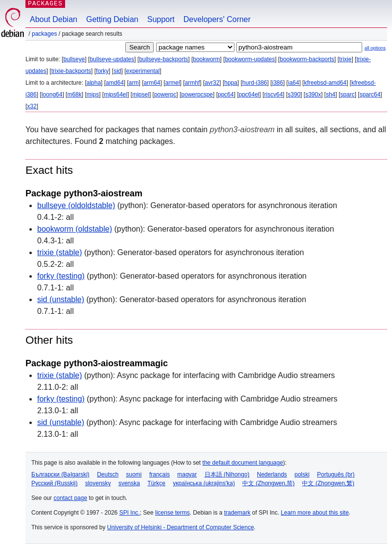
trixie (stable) (60, 252)
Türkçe (156, 483)
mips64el (115, 95)
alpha (94, 83)
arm (134, 83)
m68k (74, 95)
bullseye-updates (112, 59)
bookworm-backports (307, 59)
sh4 (331, 95)
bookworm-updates (250, 59)
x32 (32, 106)
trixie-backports (71, 71)
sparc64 (370, 95)
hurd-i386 (255, 83)
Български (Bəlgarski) (60, 474)
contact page (70, 498)
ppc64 (226, 95)
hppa (231, 83)
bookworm (206, 59)
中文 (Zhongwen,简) (268, 483)
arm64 (152, 83)
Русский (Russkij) (55, 483)
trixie (345, 59)
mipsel (141, 95)
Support (161, 19)
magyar (187, 474)
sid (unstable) (61, 299)
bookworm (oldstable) (75, 229)
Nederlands (272, 474)
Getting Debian (112, 19)
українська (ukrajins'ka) (204, 483)
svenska (129, 483)
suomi (134, 474)
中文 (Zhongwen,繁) (328, 483)
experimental (143, 71)
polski (302, 474)
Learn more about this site (315, 513)
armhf (193, 83)
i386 (278, 83)
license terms (173, 513)
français (160, 474)
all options (375, 48)
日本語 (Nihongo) (227, 474)
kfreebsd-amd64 (325, 83)
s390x (313, 95)
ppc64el (249, 95)
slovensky (98, 483)
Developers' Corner (217, 19)
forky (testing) (61, 276)
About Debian (54, 19)
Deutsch (108, 474)
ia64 (293, 83)
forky (102, 71)
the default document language (243, 463)
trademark (237, 513)
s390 (294, 95)
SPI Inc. (130, 513)
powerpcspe (197, 95)
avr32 (212, 83)
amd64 (115, 83)
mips (93, 95)
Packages (44, 34)
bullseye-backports (163, 59)
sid (117, 71)
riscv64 (274, 95)
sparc (347, 95)
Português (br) (336, 474)
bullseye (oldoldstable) (76, 205)
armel (173, 83)
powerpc (165, 95)
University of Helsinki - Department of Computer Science (181, 527)
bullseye (74, 59)
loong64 (52, 95)
